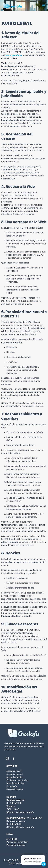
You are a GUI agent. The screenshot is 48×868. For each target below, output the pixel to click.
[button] (43, 5)
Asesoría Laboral (15, 774)
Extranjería (12, 786)
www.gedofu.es (14, 55)
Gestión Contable (15, 789)
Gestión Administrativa (17, 780)
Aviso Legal (12, 839)
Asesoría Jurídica (15, 777)
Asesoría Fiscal (14, 771)
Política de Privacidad (17, 842)
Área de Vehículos (15, 783)
